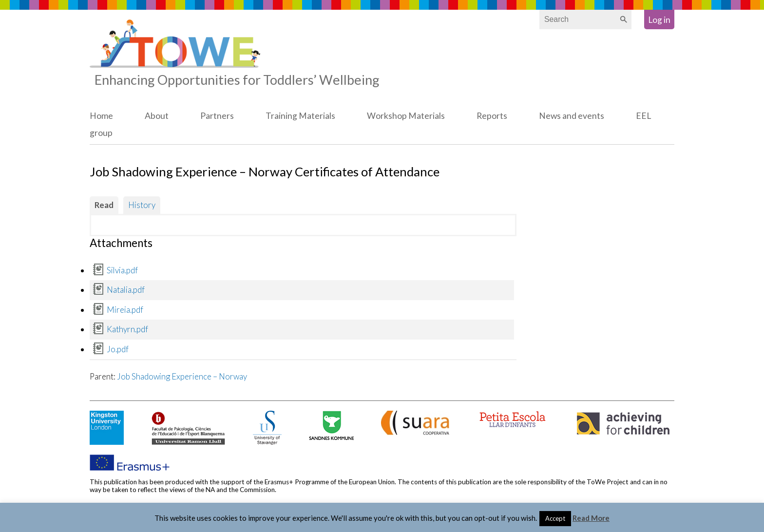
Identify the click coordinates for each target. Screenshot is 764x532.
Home (101, 116)
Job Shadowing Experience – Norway (182, 376)
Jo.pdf (118, 349)
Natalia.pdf (126, 290)
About (157, 116)
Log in (659, 20)
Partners (217, 116)
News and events (572, 116)
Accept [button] (555, 518)
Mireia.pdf (125, 310)
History (142, 205)
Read (104, 205)
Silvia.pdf (122, 270)
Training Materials (300, 116)
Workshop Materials (406, 116)
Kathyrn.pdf (127, 329)
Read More (591, 518)
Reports (492, 116)
